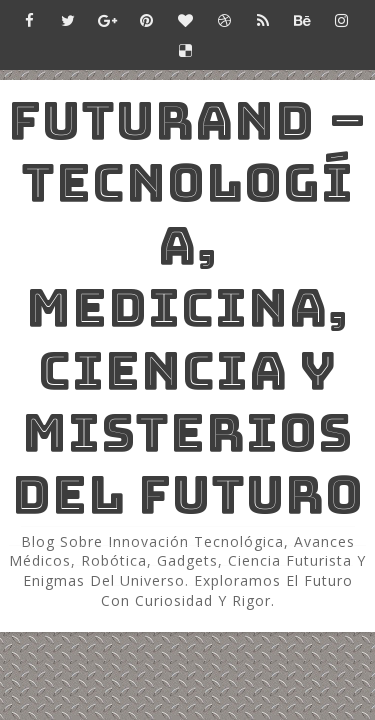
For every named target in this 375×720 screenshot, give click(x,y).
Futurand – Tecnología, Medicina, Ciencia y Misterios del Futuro (188, 307)
